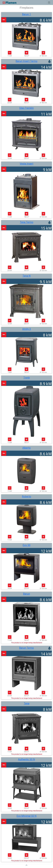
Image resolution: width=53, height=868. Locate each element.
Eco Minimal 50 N (27, 816)
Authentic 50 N (26, 759)
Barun (27, 594)
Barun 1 (26, 14)
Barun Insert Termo (26, 61)
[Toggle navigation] (49, 2)
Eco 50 (27, 545)
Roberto (27, 496)
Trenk (27, 378)
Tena (27, 703)
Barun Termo (27, 648)
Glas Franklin (26, 108)
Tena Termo (27, 222)
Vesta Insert (26, 164)
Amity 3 (27, 329)
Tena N (26, 276)
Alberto (26, 448)
